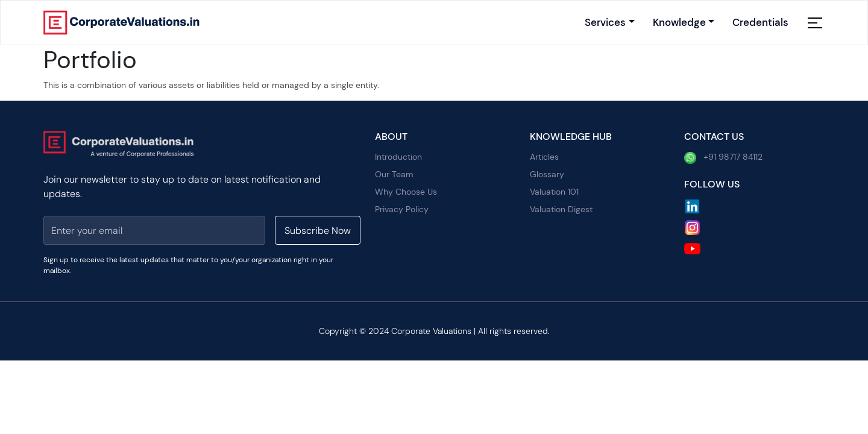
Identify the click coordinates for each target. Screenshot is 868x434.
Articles (544, 157)
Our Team (394, 174)
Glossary (547, 174)
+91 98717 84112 (723, 158)
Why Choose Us (406, 192)
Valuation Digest (561, 209)
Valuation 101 (554, 192)
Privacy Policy (402, 209)
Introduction (398, 157)
